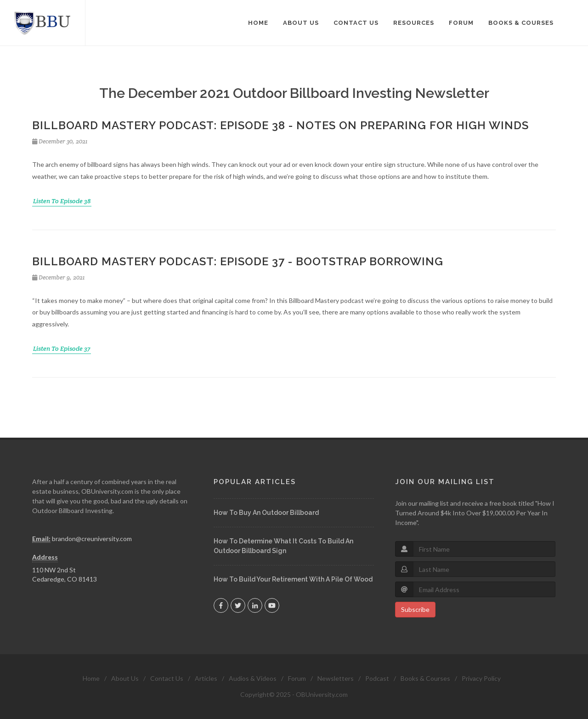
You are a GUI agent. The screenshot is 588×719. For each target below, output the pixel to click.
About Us (125, 678)
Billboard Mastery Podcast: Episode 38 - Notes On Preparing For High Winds (280, 125)
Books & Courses (425, 678)
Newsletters (336, 678)
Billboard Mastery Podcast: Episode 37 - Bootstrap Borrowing (238, 261)
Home (91, 678)
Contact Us (167, 678)
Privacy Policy (481, 678)
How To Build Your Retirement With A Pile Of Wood (293, 579)
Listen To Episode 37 (62, 348)
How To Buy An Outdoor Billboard (266, 513)
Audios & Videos (253, 678)
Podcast (377, 678)
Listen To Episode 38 (62, 201)
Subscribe (415, 609)
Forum (297, 678)
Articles (206, 678)
